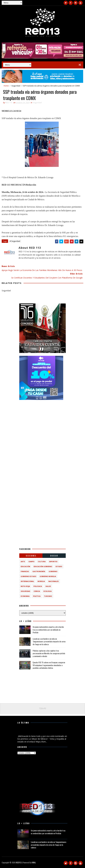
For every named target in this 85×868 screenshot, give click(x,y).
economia (25, 596)
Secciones (31, 556)
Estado (59, 566)
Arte (23, 561)
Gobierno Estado (28, 576)
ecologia (48, 591)
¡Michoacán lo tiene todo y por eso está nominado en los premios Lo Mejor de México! (42, 731)
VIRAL (34, 862)
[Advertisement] (42, 420)
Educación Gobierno (43, 566)
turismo (48, 596)
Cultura (42, 561)
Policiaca (38, 586)
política (37, 596)
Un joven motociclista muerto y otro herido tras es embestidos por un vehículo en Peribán (48, 630)
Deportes (53, 561)
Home (6, 86)
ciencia (37, 591)
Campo (31, 561)
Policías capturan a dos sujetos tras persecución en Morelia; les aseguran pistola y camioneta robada (49, 653)
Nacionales (54, 581)
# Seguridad (15, 241)
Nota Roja (25, 586)
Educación (25, 566)
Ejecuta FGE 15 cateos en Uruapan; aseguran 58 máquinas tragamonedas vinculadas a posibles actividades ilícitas (49, 665)
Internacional (27, 581)
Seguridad (16, 86)
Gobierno (53, 571)
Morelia (41, 581)
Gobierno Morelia (48, 576)
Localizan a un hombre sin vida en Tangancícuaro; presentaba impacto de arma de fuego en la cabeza (49, 641)
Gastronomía (39, 571)
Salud (48, 586)
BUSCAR (54, 556)
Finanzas (25, 571)
